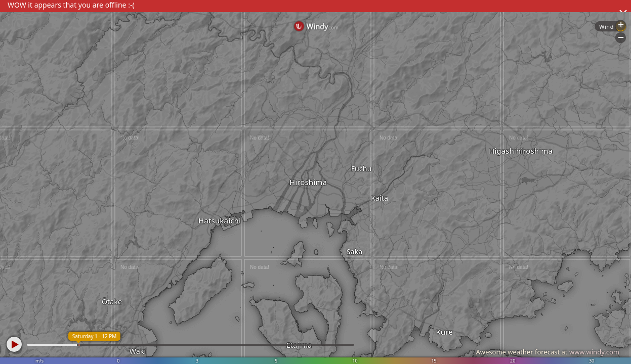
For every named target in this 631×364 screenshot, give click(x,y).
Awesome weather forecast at (548, 352)
